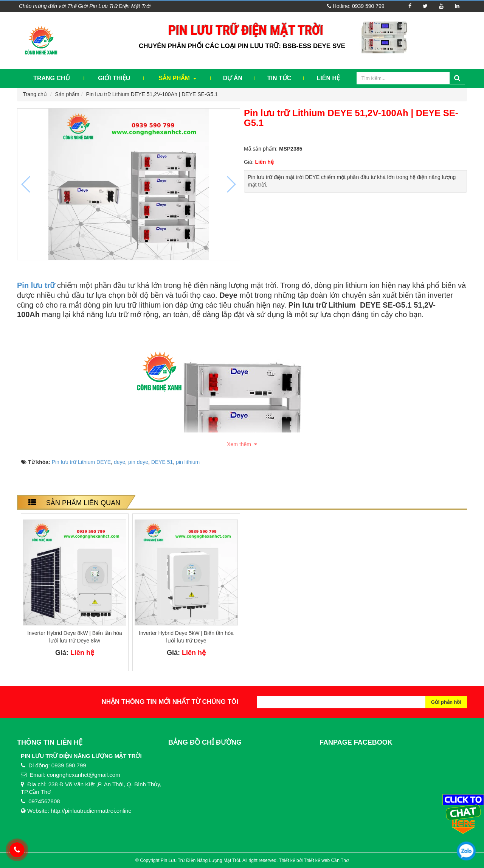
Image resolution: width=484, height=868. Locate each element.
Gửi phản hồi (446, 702)
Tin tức (279, 78)
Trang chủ (51, 78)
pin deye (138, 462)
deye (119, 462)
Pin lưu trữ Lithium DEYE (81, 462)
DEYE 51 (162, 462)
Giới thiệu (114, 78)
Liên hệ (328, 78)
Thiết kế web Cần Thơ (326, 860)
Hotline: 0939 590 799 (356, 6)
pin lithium (188, 462)
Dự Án (233, 78)
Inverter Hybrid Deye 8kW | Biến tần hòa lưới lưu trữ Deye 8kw (75, 637)
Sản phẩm (178, 78)
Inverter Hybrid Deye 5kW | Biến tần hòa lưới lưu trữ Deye (186, 637)
